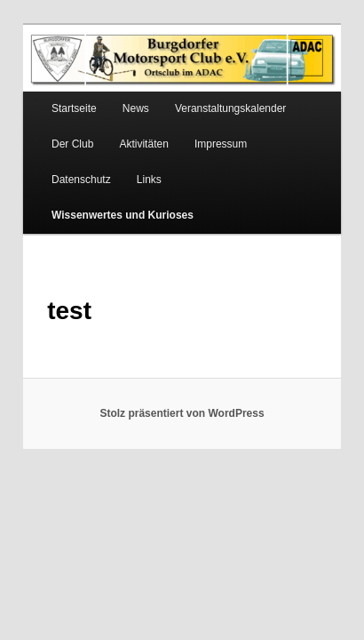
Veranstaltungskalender (211, 93)
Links (44, 164)
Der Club (53, 129)
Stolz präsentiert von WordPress (182, 363)
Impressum (201, 129)
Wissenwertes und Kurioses (154, 164)
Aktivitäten (124, 129)
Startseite (55, 93)
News (116, 93)
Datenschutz (283, 129)
